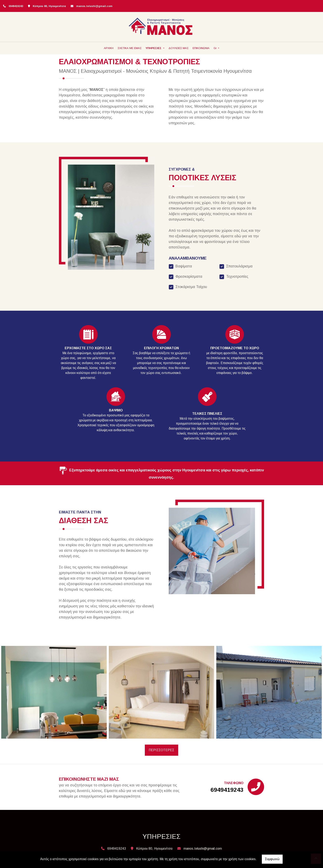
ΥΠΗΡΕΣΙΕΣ (154, 48)
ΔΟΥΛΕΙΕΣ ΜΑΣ (178, 48)
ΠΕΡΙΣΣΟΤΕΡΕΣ (161, 750)
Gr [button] (215, 48)
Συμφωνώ (272, 859)
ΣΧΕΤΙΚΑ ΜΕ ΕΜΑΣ (130, 48)
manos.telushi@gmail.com (94, 6)
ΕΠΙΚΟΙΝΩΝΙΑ (201, 48)
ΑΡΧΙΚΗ (109, 48)
